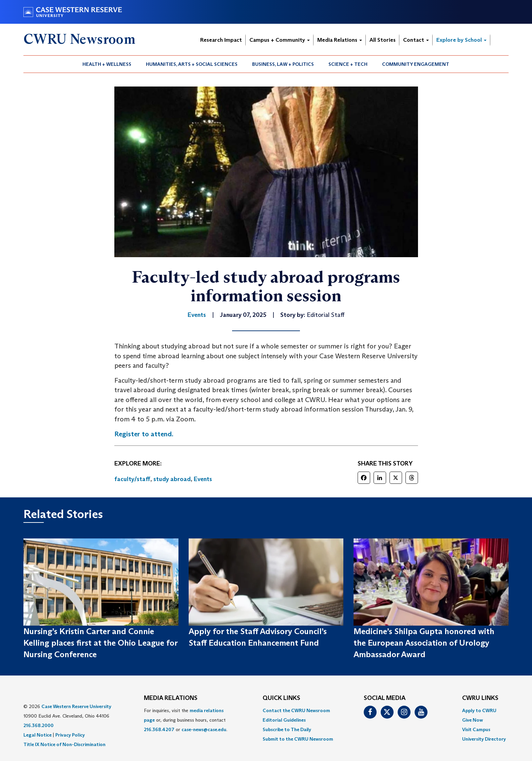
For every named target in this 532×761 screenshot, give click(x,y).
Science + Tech (348, 64)
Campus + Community (280, 40)
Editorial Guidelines (284, 720)
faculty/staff (132, 479)
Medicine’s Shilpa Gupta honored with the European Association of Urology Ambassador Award (424, 643)
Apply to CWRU (479, 710)
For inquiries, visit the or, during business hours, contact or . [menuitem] (186, 720)
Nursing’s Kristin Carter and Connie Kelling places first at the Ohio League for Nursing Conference (100, 643)
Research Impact (221, 40)
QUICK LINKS (281, 698)
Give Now (472, 720)
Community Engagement (416, 64)
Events (203, 479)
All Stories (383, 40)
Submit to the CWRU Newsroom (298, 739)
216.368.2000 (39, 725)
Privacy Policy (70, 735)
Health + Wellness (107, 64)
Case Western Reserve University (76, 706)
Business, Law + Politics (283, 64)
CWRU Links (480, 698)
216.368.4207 (159, 729)
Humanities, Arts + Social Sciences (192, 64)
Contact (416, 40)
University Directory (484, 739)
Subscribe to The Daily (287, 729)
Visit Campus (476, 729)
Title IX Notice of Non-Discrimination (64, 744)
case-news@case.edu (204, 729)
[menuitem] (107, 64)
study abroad (172, 479)
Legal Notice (37, 735)
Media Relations (340, 40)
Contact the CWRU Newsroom (296, 710)
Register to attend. (144, 434)
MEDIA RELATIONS (171, 698)
